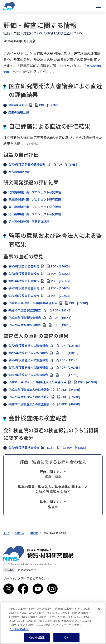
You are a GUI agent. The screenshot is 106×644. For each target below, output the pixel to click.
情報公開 (34, 533)
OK (66, 640)
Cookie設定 (37, 640)
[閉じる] (99, 611)
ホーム (6, 533)
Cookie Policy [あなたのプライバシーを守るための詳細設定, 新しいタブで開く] (19, 631)
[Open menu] (99, 6)
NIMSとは (20, 533)
